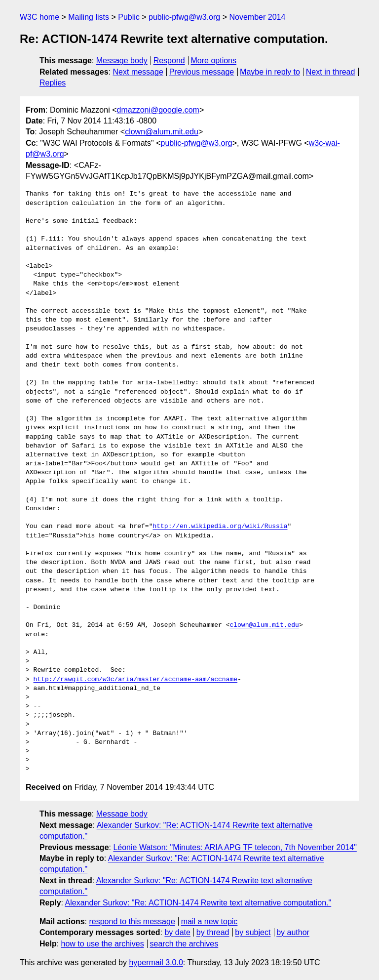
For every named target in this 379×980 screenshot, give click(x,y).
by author (293, 932)
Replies (53, 83)
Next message (138, 72)
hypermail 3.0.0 (156, 962)
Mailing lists (89, 17)
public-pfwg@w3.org (184, 17)
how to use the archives (103, 944)
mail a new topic (209, 921)
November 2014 (258, 17)
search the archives (184, 944)
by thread (213, 932)
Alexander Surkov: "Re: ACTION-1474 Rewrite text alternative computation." (198, 903)
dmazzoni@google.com (158, 110)
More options (214, 61)
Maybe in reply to (270, 72)
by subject (253, 932)
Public (129, 17)
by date (177, 932)
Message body (122, 61)
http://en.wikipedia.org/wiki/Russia (220, 527)
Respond (169, 61)
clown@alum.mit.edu (162, 132)
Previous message (202, 72)
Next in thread (331, 72)
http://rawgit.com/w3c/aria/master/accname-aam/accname (135, 680)
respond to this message (132, 921)
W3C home (39, 17)
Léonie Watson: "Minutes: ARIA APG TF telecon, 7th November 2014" (235, 847)
